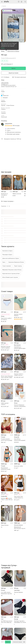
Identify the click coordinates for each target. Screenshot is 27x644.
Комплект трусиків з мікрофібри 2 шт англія (20, 564)
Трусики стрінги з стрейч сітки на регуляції (19, 346)
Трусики (4, 6)
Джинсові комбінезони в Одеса (11, 229)
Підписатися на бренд (13, 51)
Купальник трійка (18, 437)
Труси (4, 233)
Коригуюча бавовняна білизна (16, 233)
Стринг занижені (7, 237)
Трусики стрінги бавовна (18, 286)
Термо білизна (5, 496)
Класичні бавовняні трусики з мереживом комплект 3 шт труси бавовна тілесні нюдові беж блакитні (20, 377)
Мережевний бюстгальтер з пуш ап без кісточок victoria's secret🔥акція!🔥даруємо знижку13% (20, 499)
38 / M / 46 (5, 61)
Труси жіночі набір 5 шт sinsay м (6, 290)
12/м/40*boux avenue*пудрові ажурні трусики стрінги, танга (20, 319)
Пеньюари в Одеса (7, 226)
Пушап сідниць (18, 237)
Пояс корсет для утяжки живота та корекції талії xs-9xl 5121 (19, 468)
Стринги (3, 109)
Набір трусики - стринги (5, 375)
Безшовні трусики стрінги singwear (6, 318)
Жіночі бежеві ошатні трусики (10, 248)
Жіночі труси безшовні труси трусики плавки (7, 348)
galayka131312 (9, 124)
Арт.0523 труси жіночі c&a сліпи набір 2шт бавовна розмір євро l (7, 564)
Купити (13, 68)
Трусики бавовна (18, 534)
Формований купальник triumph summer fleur (6, 440)
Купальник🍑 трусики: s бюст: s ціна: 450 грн (7, 470)
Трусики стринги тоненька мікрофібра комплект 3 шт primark (20, 621)
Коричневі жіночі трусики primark (11, 245)
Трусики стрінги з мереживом (19, 591)
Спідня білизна (10, 105)
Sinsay (3, 51)
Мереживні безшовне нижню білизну (12, 241)
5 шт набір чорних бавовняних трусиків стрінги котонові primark (6, 535)
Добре (3, 48)
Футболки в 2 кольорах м (4, 165)
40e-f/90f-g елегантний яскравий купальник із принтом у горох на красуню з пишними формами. (20, 411)
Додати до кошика (14, 73)
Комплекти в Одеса (7, 222)
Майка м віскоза (17, 165)
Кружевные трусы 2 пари (6, 593)
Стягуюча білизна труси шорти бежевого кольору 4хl (7, 620)
